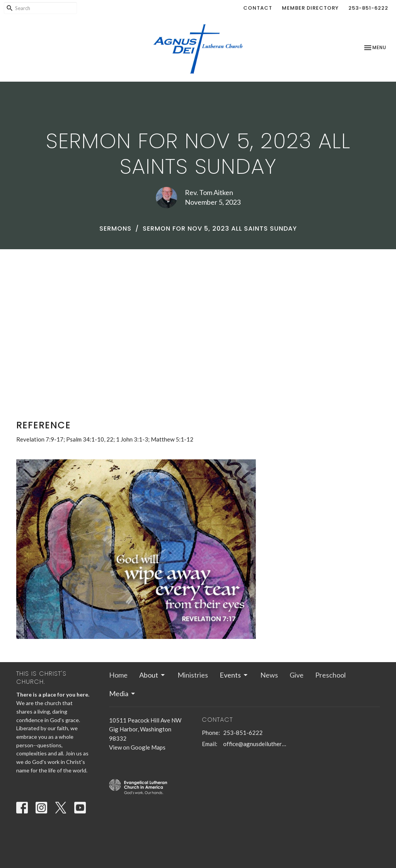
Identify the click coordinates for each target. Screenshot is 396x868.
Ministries (193, 675)
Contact (258, 8)
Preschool (330, 675)
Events (234, 675)
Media (123, 693)
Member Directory (310, 8)
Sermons (115, 229)
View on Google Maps (137, 747)
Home (118, 675)
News (269, 675)
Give (297, 675)
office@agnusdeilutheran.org (255, 744)
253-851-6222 (368, 8)
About (153, 675)
